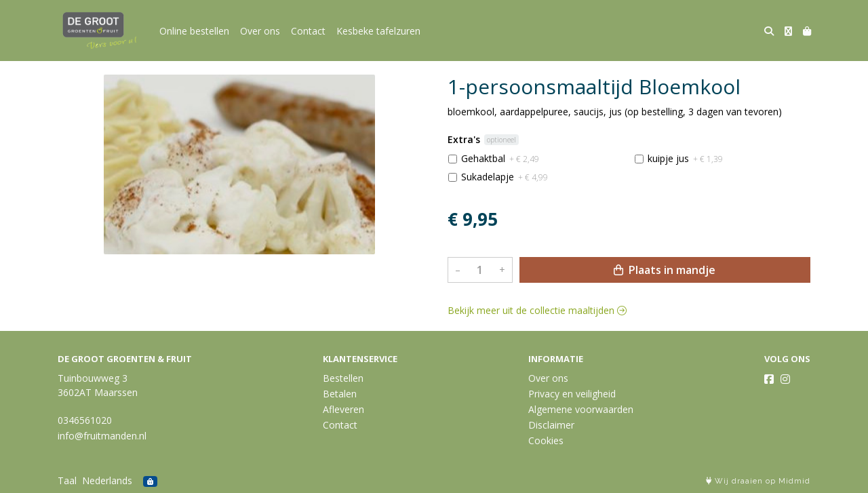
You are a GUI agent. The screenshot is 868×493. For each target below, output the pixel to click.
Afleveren (343, 409)
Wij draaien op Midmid (758, 481)
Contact (308, 31)
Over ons (260, 31)
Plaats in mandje (665, 270)
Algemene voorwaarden (581, 409)
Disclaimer (551, 425)
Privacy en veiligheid (572, 394)
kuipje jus (685, 158)
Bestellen (343, 378)
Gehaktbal (500, 158)
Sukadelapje (505, 177)
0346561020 (85, 420)
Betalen (340, 394)
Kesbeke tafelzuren (378, 31)
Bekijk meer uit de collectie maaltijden (537, 310)
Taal (67, 480)
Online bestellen (194, 31)
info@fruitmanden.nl (102, 436)
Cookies (546, 440)
